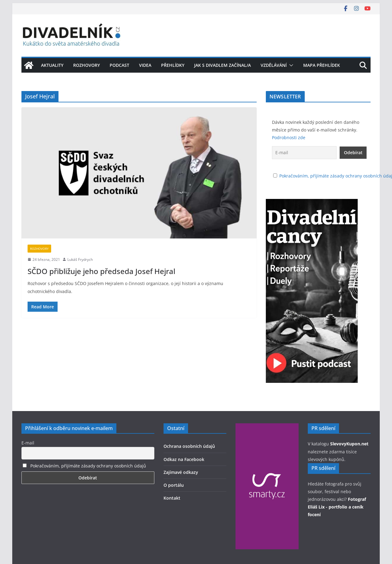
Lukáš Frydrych (80, 259)
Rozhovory (87, 65)
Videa (145, 65)
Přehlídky (173, 65)
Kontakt (172, 498)
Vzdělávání (274, 65)
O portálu (174, 485)
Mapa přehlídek (322, 65)
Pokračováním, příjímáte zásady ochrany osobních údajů (88, 466)
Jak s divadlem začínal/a (222, 65)
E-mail (28, 443)
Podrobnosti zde (289, 137)
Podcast (119, 65)
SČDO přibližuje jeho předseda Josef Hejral (101, 271)
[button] (290, 65)
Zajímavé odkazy (181, 472)
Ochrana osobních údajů (189, 446)
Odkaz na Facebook (184, 459)
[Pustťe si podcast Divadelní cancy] (312, 203)
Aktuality (52, 65)
